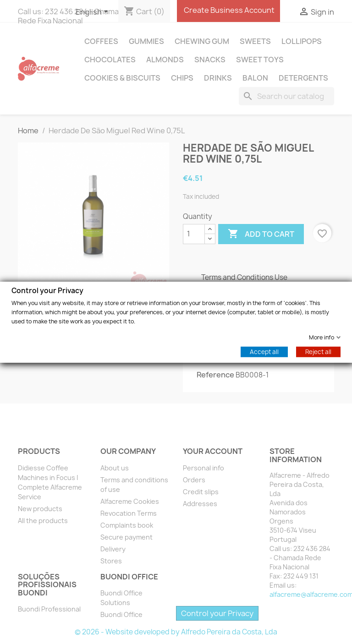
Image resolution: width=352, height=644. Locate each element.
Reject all (318, 351)
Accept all (264, 351)
